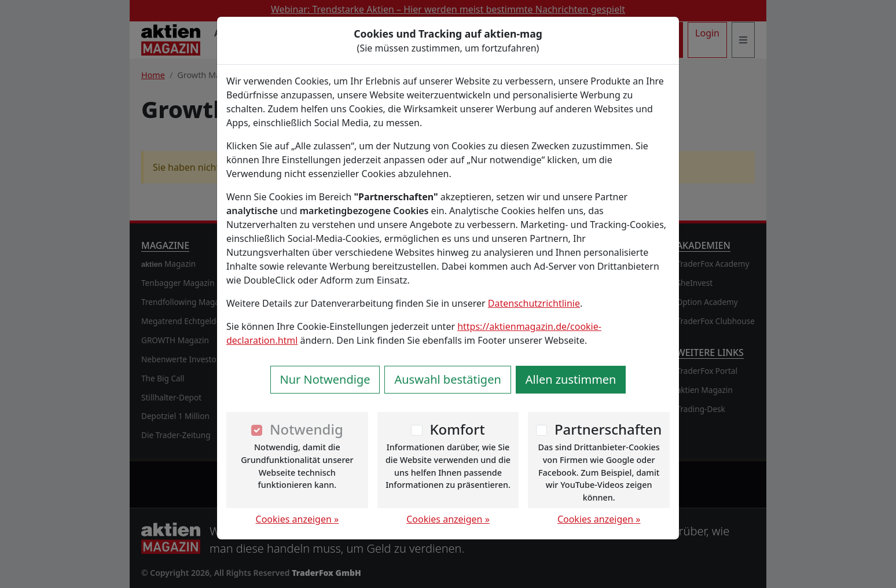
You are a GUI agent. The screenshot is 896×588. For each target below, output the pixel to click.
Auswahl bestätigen (447, 379)
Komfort (457, 429)
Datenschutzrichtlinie (534, 303)
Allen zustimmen (571, 379)
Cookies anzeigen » (298, 519)
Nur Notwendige (325, 379)
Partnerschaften (608, 429)
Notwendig (306, 429)
